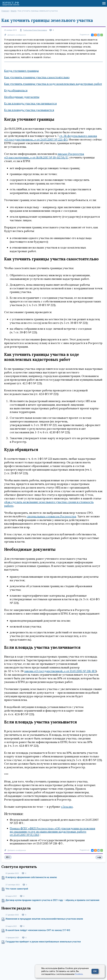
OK (95, 971)
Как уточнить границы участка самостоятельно (37, 77)
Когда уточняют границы (21, 71)
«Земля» (67, 807)
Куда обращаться (16, 90)
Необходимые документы (22, 97)
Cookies (79, 974)
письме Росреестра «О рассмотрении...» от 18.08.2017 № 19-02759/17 (44, 156)
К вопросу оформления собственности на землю (31, 877)
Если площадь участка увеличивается (30, 103)
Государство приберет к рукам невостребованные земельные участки (43, 942)
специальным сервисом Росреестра (51, 516)
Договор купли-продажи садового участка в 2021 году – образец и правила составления (52, 900)
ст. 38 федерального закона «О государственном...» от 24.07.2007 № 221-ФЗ (51, 138)
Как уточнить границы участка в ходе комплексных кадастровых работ (53, 84)
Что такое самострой (17, 889)
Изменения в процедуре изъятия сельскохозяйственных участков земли (44, 919)
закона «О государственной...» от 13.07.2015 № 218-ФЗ (60, 671)
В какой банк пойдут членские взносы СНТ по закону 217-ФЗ (38, 930)
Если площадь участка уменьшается (29, 110)
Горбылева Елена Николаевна (35, 30)
